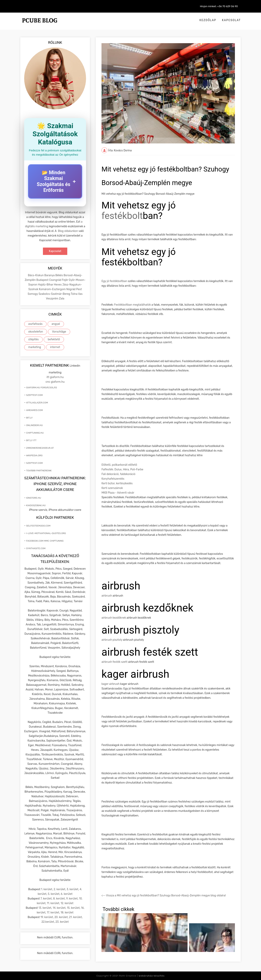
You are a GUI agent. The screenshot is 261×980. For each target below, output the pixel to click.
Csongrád (55, 280)
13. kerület (45, 908)
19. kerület (47, 917)
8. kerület (59, 899)
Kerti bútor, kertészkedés (117, 483)
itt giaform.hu (55, 377)
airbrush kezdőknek (114, 618)
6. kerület (67, 894)
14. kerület (59, 908)
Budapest (43, 280)
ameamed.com (34, 410)
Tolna (74, 294)
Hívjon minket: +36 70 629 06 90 (219, 6)
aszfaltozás (35, 324)
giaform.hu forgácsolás (41, 388)
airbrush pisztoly (112, 640)
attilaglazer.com (37, 403)
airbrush (107, 596)
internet (55, 347)
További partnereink (39, 471)
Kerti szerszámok (112, 488)
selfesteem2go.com (38, 526)
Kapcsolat (231, 20)
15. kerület (73, 908)
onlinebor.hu (34, 425)
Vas (80, 294)
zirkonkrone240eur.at (40, 448)
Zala (62, 299)
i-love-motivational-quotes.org (46, 533)
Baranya (50, 275)
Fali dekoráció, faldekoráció (118, 474)
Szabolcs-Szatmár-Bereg (55, 294)
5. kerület (54, 894)
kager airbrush (111, 684)
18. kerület (67, 913)
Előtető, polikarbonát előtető (119, 465)
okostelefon (36, 332)
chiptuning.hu (35, 433)
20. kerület (61, 917)
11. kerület (53, 903)
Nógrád (71, 289)
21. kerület (75, 917)
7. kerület (46, 899)
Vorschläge (59, 332)
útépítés (33, 339)
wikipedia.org (34, 455)
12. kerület (67, 903)
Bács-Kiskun (36, 275)
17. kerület (53, 913)
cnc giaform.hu (55, 382)
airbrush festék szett (114, 662)
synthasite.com (36, 548)
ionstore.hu (34, 498)
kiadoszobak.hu (36, 505)
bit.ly (29, 418)
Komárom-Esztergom (53, 289)
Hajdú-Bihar (46, 285)
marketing (35, 347)
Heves (58, 285)
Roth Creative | (142, 976)
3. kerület (72, 889)
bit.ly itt (31, 440)
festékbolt (122, 216)
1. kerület (47, 889)
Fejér (65, 280)
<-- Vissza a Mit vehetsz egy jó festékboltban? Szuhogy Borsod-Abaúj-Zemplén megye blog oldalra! (164, 896)
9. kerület (72, 899)
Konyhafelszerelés (113, 479)
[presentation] (229, 933)
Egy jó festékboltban (114, 281)
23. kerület (62, 922)
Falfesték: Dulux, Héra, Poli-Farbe (122, 469)
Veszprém (52, 299)
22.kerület (48, 922)
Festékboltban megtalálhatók (132, 305)
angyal (56, 324)
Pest (79, 289)
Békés (59, 275)
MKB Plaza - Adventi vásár (118, 493)
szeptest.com (34, 395)
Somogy (33, 294)
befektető (54, 339)
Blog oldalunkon (68, 231)
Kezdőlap (208, 20)
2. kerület (59, 889)
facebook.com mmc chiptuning (45, 541)
